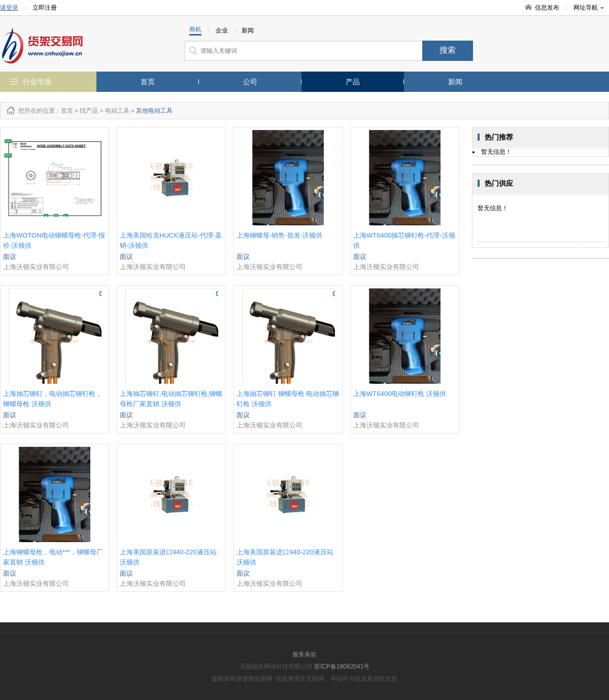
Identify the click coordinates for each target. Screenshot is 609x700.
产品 (353, 82)
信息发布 (547, 8)
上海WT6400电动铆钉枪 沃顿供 (400, 394)
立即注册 (45, 8)
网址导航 (589, 8)
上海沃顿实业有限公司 (36, 267)
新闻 (455, 82)
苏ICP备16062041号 (342, 666)
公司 (250, 82)
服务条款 (304, 654)
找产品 (89, 111)
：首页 (64, 111)
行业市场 (37, 82)
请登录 (9, 8)
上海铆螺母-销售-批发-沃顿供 (279, 235)
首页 (148, 82)
